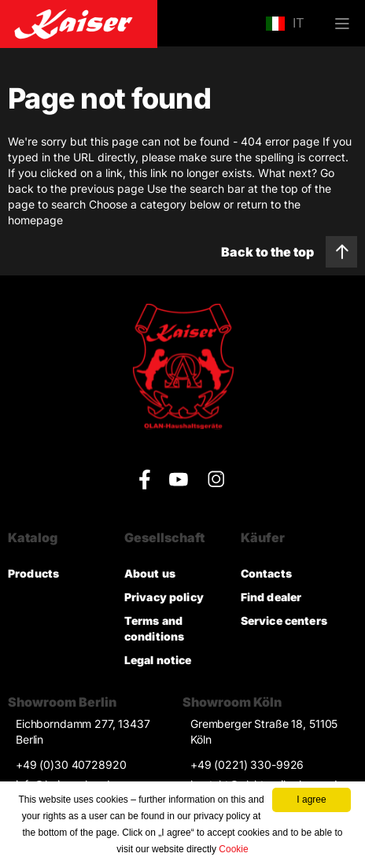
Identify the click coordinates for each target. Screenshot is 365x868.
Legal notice (158, 660)
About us (150, 573)
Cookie (233, 849)
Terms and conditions (154, 628)
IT (285, 24)
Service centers (284, 621)
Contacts (266, 573)
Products (33, 573)
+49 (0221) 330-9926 (247, 765)
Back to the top (289, 252)
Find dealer (271, 597)
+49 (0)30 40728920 (71, 765)
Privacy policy (164, 597)
